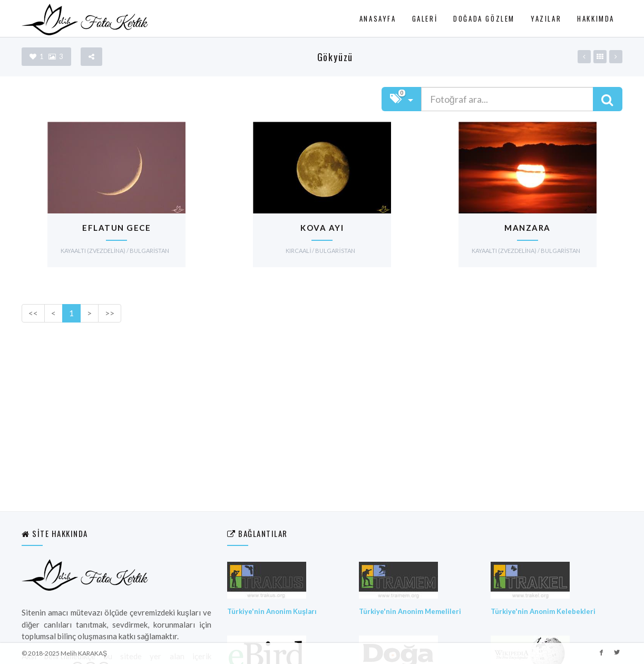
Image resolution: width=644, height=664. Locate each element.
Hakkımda (596, 18)
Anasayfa (378, 18)
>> (110, 313)
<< (33, 313)
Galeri (425, 18)
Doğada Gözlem (484, 18)
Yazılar (546, 18)
